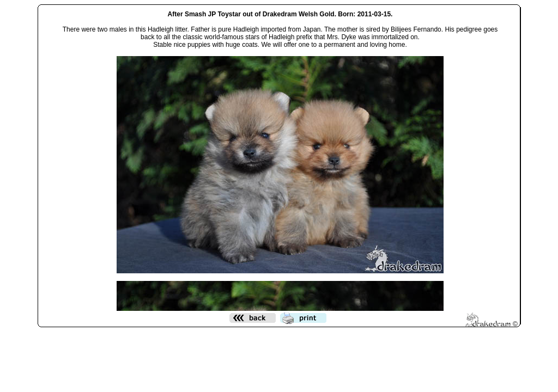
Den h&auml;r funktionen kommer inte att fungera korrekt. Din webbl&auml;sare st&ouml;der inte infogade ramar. (280, 158)
